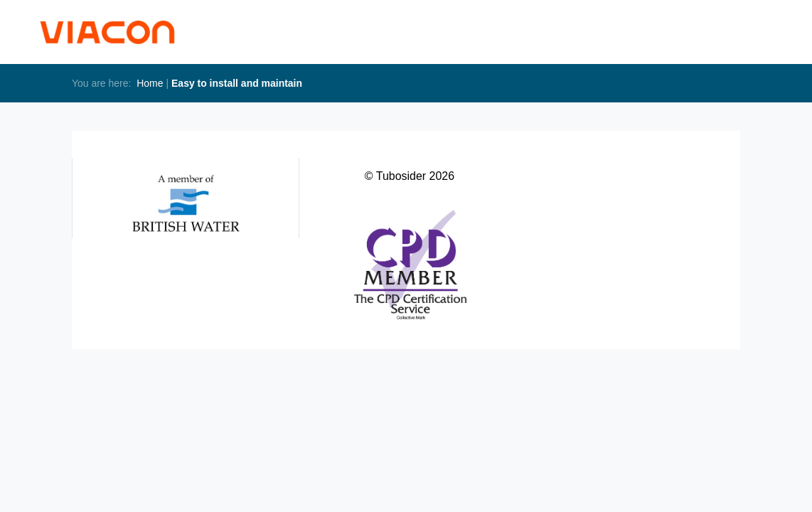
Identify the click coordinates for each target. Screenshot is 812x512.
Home (150, 83)
